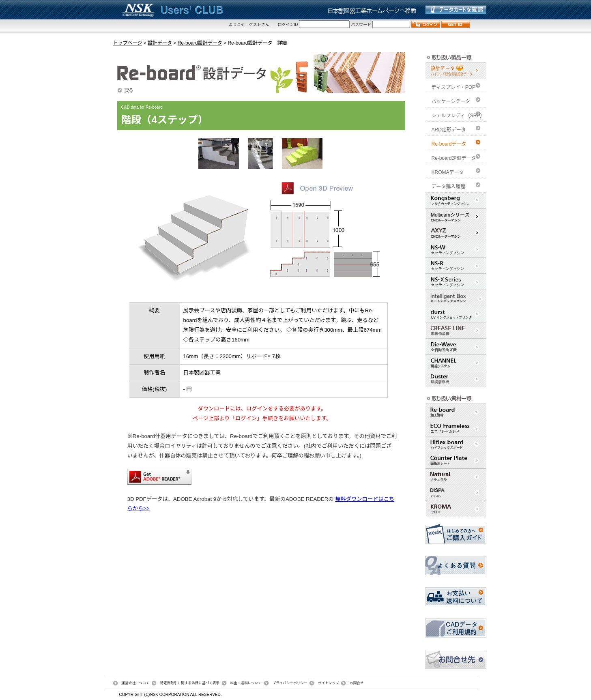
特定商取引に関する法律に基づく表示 (190, 683)
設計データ (160, 43)
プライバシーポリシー (290, 683)
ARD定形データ (449, 130)
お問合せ (357, 683)
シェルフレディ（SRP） (458, 116)
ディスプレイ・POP (454, 87)
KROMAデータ (448, 172)
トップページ (128, 43)
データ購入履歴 (449, 187)
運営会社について (135, 683)
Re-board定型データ (454, 158)
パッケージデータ (451, 101)
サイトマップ (329, 683)
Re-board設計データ (200, 43)
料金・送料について (246, 683)
